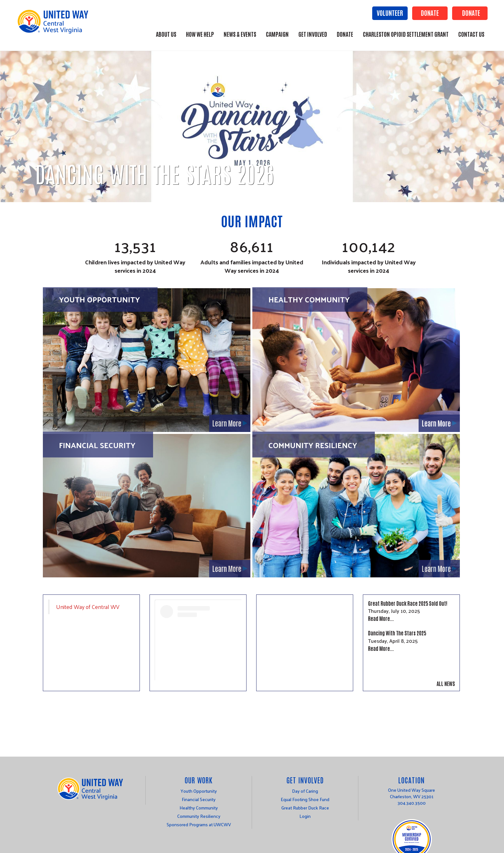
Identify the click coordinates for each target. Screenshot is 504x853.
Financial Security (97, 445)
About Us (166, 34)
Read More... (381, 618)
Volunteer (390, 13)
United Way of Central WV (88, 607)
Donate (430, 13)
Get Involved (313, 34)
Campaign (277, 34)
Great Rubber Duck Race (305, 808)
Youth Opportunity (99, 299)
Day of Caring (305, 791)
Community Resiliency (313, 445)
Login (305, 816)
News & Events (240, 34)
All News (446, 683)
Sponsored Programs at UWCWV (199, 824)
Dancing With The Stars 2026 (155, 173)
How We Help (200, 34)
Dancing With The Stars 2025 (397, 633)
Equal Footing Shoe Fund (305, 799)
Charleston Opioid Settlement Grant (406, 34)
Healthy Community (309, 299)
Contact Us (471, 34)
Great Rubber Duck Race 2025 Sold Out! (408, 603)
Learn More (227, 423)
